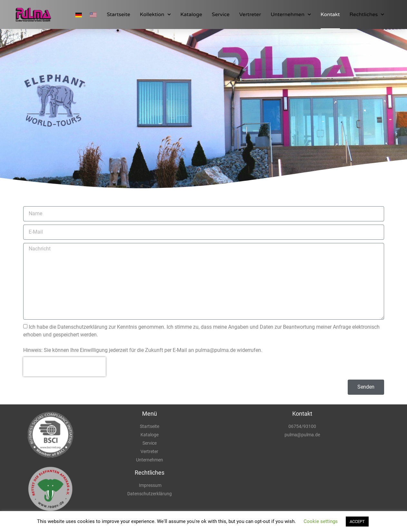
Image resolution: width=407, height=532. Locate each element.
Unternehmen (291, 14)
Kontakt (330, 15)
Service (221, 15)
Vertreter (250, 15)
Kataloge (191, 15)
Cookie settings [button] (321, 521)
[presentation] (64, 367)
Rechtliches (367, 14)
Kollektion (155, 14)
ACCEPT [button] (357, 522)
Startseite (118, 15)
